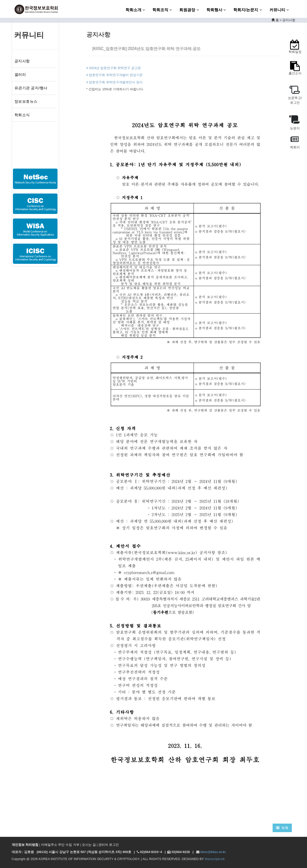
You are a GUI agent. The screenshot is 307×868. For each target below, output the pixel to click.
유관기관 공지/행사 (31, 88)
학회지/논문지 (248, 10)
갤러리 (20, 74)
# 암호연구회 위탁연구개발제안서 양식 (115, 82)
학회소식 (22, 115)
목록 (282, 828)
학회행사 (216, 10)
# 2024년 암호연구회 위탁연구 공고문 (114, 68)
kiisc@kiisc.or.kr (213, 852)
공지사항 (22, 61)
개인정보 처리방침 (25, 845)
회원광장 (189, 10)
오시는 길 (89, 845)
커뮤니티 (279, 10)
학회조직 (162, 10)
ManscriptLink (215, 859)
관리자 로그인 (109, 845)
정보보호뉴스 (26, 101)
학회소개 (135, 10)
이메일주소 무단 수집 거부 (60, 845)
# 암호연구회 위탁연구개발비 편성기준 (115, 75)
